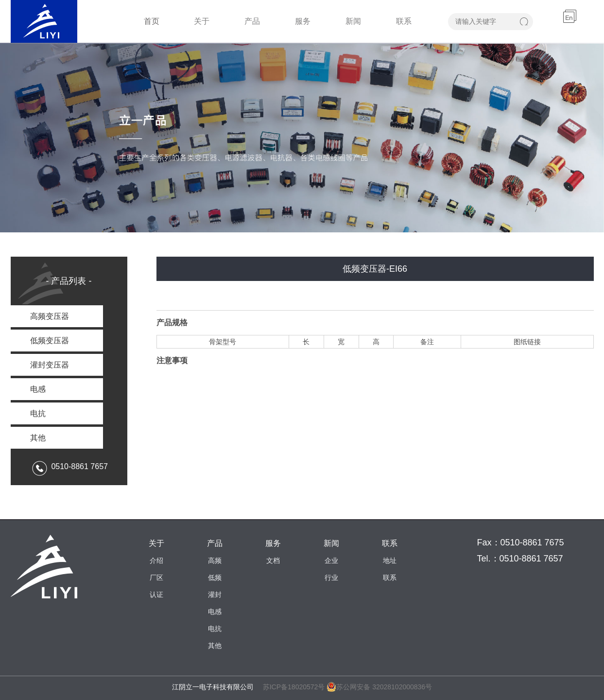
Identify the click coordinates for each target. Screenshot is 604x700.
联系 (404, 21)
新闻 (353, 21)
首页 (152, 21)
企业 (331, 560)
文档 (273, 560)
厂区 (156, 577)
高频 (215, 560)
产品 (252, 21)
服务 (303, 21)
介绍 (156, 560)
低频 (215, 577)
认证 (156, 595)
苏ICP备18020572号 (294, 687)
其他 (215, 646)
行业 (331, 577)
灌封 (215, 595)
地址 (390, 560)
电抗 (215, 629)
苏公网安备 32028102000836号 (379, 687)
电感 (215, 612)
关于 (202, 21)
